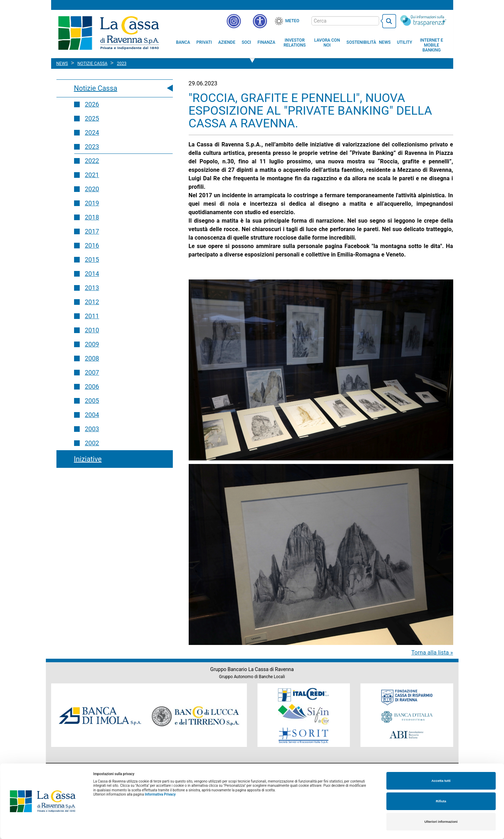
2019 (92, 203)
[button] (260, 21)
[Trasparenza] (423, 20)
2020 (92, 189)
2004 (92, 415)
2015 (92, 259)
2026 (92, 104)
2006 (92, 387)
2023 (92, 147)
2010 (92, 330)
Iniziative (88, 459)
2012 (92, 302)
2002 (92, 443)
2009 (92, 344)
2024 (92, 132)
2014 (92, 274)
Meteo (292, 21)
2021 (92, 175)
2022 (92, 161)
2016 (92, 245)
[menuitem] (183, 42)
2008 (92, 358)
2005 (92, 401)
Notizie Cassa (96, 88)
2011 (92, 316)
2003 (92, 429)
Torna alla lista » (432, 653)
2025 (92, 118)
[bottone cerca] (388, 21)
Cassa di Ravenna (108, 33)
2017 (92, 231)
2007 (92, 372)
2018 (92, 217)
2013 (92, 288)
